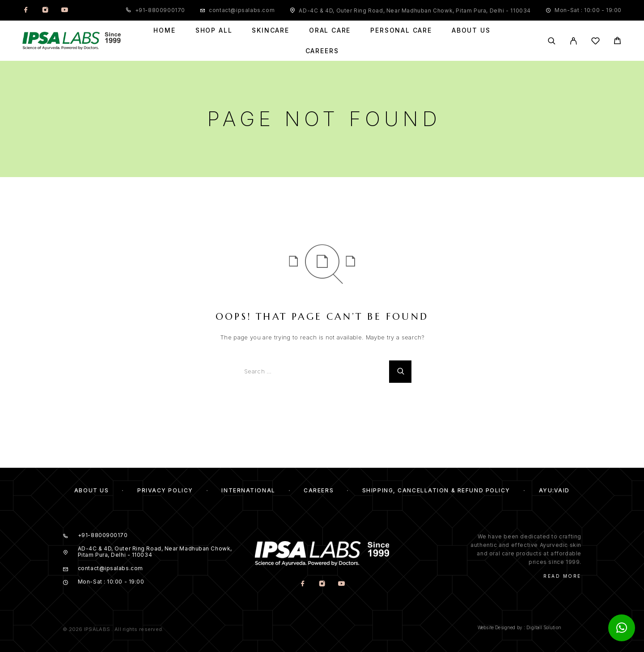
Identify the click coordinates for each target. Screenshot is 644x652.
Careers (322, 51)
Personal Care (401, 30)
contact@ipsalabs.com (242, 10)
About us (91, 490)
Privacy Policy (165, 490)
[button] (622, 628)
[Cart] (617, 42)
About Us (471, 30)
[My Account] (574, 41)
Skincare (271, 30)
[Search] (552, 41)
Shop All (214, 30)
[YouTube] (64, 10)
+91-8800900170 (160, 10)
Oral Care (330, 30)
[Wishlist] (595, 42)
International (248, 490)
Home (164, 30)
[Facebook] (26, 10)
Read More (562, 576)
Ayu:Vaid (554, 490)
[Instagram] (45, 10)
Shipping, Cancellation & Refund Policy (436, 490)
